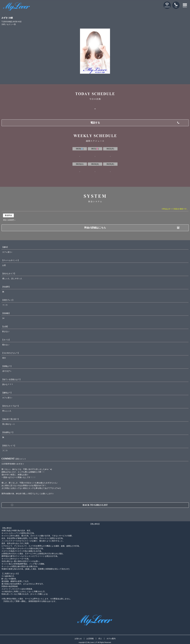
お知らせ (78, 639)
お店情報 (90, 639)
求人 (100, 639)
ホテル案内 (111, 639)
